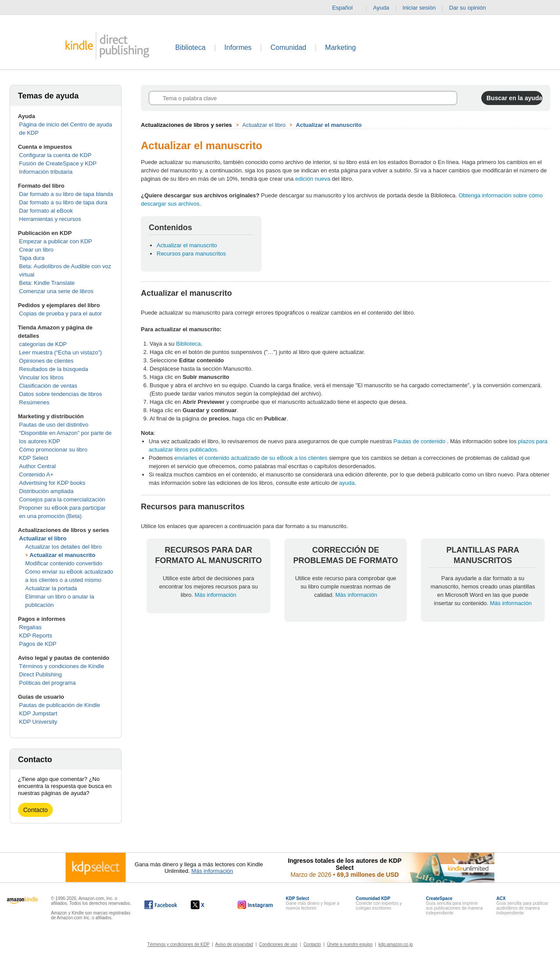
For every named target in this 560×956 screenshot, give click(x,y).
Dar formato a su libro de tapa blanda (66, 194)
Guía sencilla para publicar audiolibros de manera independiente (522, 906)
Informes (238, 47)
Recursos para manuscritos (191, 254)
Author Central (38, 466)
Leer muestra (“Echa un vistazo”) (61, 352)
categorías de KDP (43, 344)
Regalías (30, 627)
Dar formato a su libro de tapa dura (63, 202)
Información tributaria (46, 172)
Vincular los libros (42, 377)
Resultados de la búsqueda (54, 369)
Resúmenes (34, 402)
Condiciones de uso (278, 944)
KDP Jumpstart (38, 713)
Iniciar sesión (419, 8)
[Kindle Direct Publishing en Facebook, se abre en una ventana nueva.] (161, 905)
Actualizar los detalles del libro (64, 547)
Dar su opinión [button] (472, 8)
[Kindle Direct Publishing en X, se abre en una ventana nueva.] (207, 905)
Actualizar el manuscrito (63, 555)
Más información (215, 595)
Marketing (340, 47)
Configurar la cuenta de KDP (55, 155)
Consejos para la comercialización (62, 499)
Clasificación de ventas (48, 386)
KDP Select (34, 458)
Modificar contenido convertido (64, 563)
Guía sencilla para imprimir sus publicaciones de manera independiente (454, 906)
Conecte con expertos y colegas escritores (379, 903)
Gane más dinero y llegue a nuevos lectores (312, 903)
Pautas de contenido (420, 441)
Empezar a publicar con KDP (56, 241)
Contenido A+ (36, 474)
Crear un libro (37, 250)
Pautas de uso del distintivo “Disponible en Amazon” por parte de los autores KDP (66, 433)
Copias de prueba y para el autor (61, 313)
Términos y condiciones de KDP (178, 944)
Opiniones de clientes (46, 361)
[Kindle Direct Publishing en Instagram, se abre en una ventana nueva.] (255, 905)
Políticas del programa (47, 683)
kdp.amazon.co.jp (395, 944)
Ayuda (381, 8)
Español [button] (346, 8)
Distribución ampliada (46, 491)
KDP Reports (36, 636)
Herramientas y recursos (50, 219)
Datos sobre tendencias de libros (61, 394)
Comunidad (288, 47)
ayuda (347, 483)
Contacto (35, 810)
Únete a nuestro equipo (350, 944)
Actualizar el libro (43, 538)
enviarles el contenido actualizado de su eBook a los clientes (251, 458)
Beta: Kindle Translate (47, 283)
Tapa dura (32, 258)
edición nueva (313, 179)
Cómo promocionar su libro (53, 450)
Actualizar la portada (51, 588)
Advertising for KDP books (52, 483)
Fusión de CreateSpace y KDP (58, 163)
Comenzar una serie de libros (56, 291)
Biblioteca (190, 47)
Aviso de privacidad (234, 944)
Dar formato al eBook (46, 211)
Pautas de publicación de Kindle (60, 705)
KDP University (38, 722)
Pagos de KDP (38, 644)
